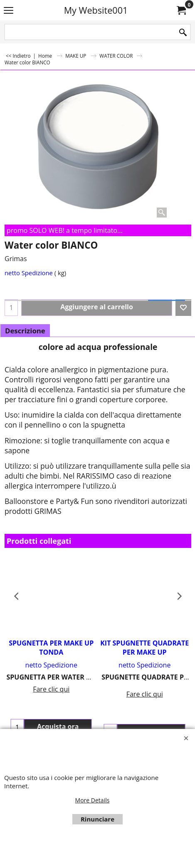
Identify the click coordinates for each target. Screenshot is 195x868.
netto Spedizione (29, 273)
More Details (93, 800)
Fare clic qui (51, 689)
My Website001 (96, 10)
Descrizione (25, 331)
